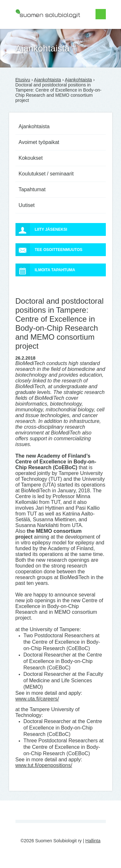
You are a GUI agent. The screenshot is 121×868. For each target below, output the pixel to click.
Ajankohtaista (47, 80)
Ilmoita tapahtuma (45, 270)
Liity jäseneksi (41, 229)
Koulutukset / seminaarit (46, 174)
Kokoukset (31, 158)
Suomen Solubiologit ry (39, 31)
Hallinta (93, 841)
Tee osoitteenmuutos (49, 250)
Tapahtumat (32, 189)
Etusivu (23, 80)
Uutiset (27, 205)
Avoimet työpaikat (39, 142)
